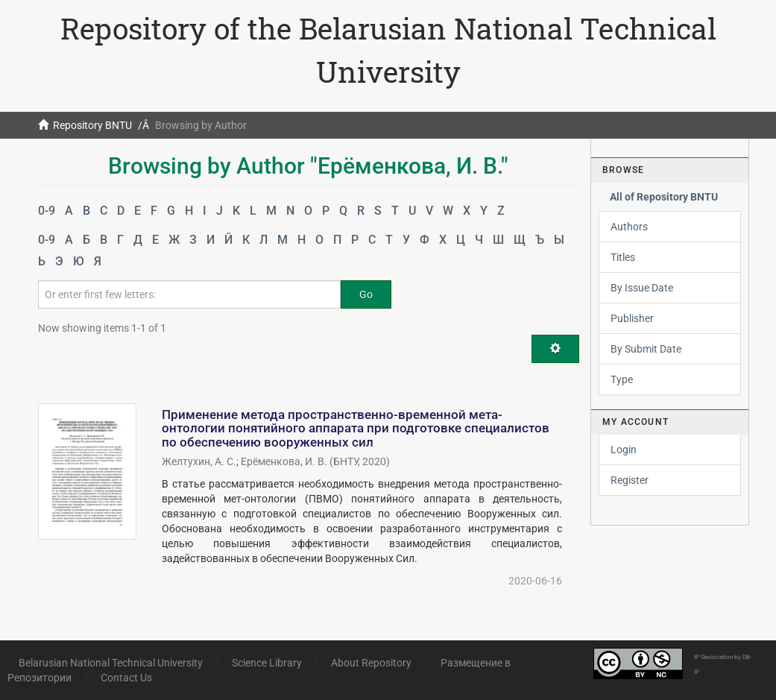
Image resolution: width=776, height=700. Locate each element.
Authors (629, 227)
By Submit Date (646, 349)
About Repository (371, 663)
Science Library (267, 663)
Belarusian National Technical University (111, 663)
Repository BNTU (92, 125)
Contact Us (126, 678)
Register (630, 480)
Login (624, 450)
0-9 (47, 211)
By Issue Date (642, 288)
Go (366, 294)
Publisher (632, 318)
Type (622, 379)
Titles (623, 257)
